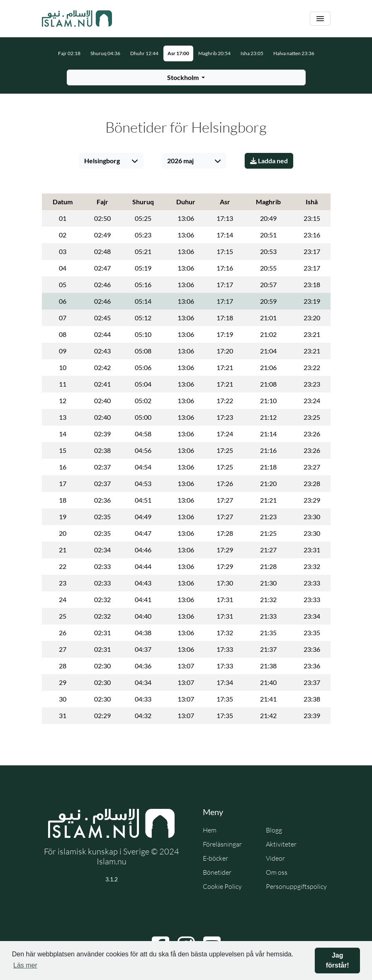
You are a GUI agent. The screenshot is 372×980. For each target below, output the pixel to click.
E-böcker (215, 858)
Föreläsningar (222, 844)
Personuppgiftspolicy (296, 886)
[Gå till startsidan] (77, 19)
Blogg (274, 830)
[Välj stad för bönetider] (186, 77)
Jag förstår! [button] (338, 960)
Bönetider (217, 872)
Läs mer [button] (25, 965)
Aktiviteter (281, 844)
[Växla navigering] (320, 19)
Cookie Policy (222, 886)
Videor (275, 858)
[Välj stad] (111, 161)
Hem (210, 830)
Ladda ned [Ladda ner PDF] (269, 161)
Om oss (277, 872)
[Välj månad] (194, 161)
